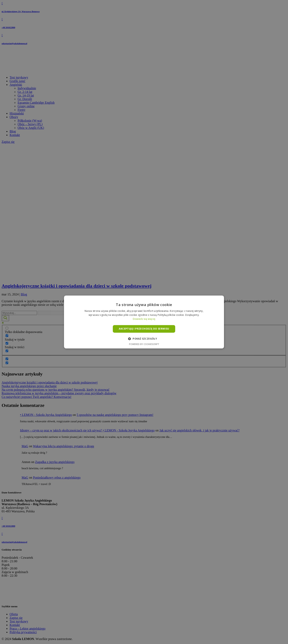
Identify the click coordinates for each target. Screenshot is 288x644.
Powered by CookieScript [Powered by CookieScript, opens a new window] (144, 344)
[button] (144, 339)
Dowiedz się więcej (144, 319)
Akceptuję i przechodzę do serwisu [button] (144, 329)
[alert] (144, 322)
